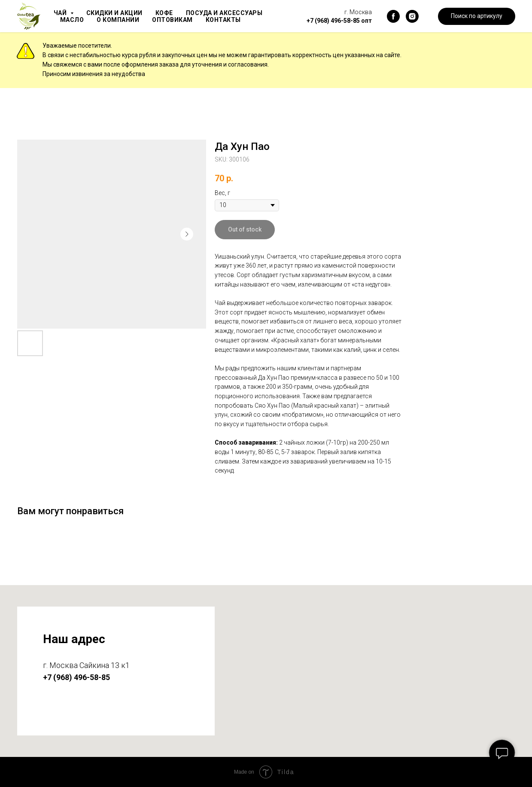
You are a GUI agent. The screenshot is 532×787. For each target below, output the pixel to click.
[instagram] (412, 16)
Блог (270, 20)
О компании (120, 20)
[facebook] (393, 16)
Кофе (169, 13)
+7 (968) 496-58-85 (333, 21)
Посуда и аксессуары (231, 13)
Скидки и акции (117, 13)
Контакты (229, 20)
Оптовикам (177, 20)
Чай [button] (61, 13)
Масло (73, 20)
